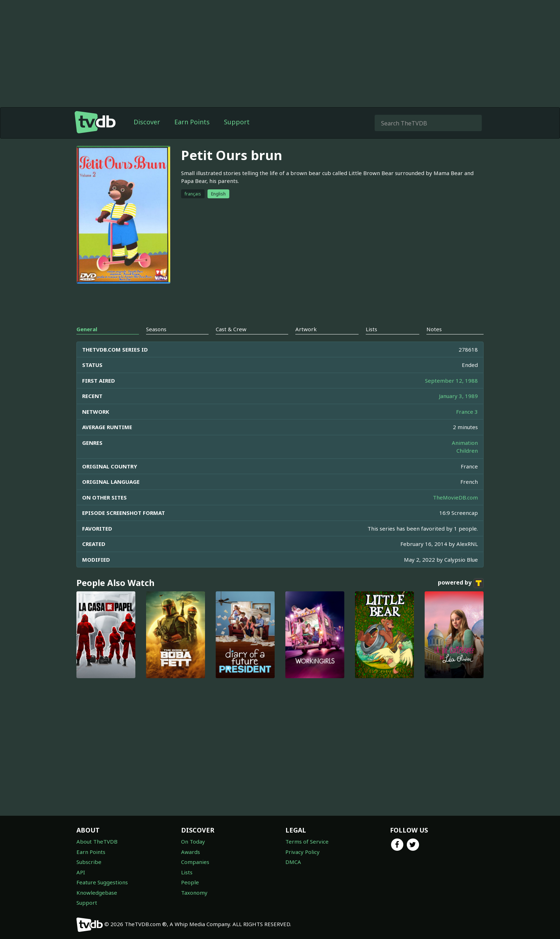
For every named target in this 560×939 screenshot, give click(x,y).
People (190, 882)
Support (237, 122)
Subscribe (89, 862)
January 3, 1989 (458, 396)
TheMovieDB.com (455, 497)
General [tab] (87, 329)
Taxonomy (194, 893)
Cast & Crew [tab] (231, 329)
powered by (461, 583)
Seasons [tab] (156, 329)
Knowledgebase (97, 893)
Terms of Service (307, 841)
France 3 (467, 412)
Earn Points (192, 122)
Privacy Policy (302, 852)
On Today (193, 841)
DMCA (293, 862)
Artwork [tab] (306, 329)
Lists (187, 872)
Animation (465, 443)
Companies (195, 862)
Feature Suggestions (102, 882)
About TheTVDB (97, 841)
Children (467, 451)
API (81, 872)
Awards (191, 852)
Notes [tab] (434, 329)
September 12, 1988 (451, 381)
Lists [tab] (371, 329)
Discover (147, 122)
